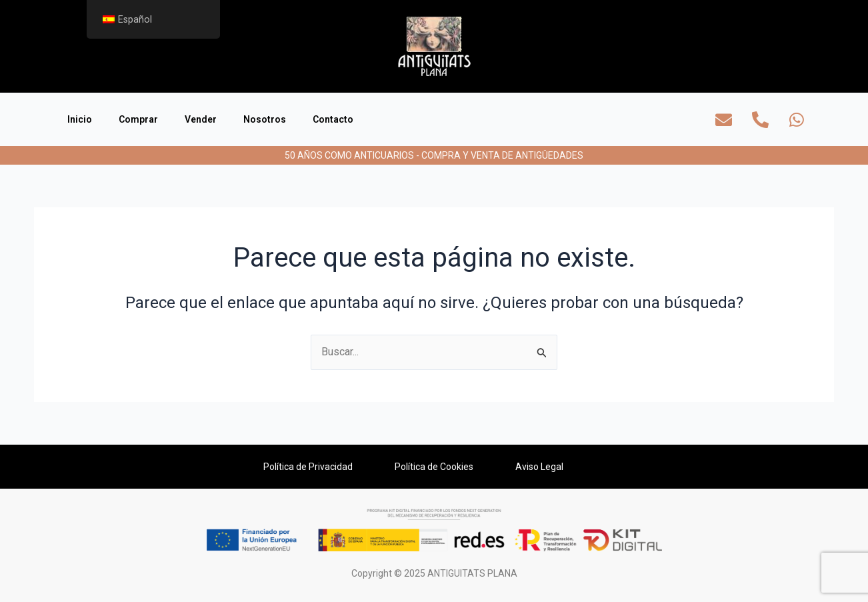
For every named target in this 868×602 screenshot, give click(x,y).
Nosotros (265, 119)
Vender (201, 119)
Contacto (333, 119)
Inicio (80, 119)
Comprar (138, 119)
